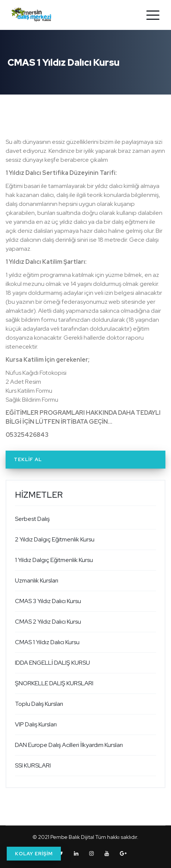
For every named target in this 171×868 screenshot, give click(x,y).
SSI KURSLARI (33, 765)
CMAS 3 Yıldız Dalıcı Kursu (48, 601)
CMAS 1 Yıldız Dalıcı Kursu (47, 642)
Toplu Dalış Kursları (39, 704)
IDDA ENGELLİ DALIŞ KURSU (52, 663)
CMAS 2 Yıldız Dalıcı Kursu (48, 622)
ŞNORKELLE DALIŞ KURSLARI (54, 683)
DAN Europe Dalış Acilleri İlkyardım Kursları (69, 745)
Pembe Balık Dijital (72, 837)
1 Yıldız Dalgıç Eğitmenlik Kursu (54, 560)
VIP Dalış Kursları (36, 724)
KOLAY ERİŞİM (34, 854)
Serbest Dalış (32, 519)
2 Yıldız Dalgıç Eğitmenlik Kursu (55, 539)
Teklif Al (28, 459)
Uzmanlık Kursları (37, 580)
